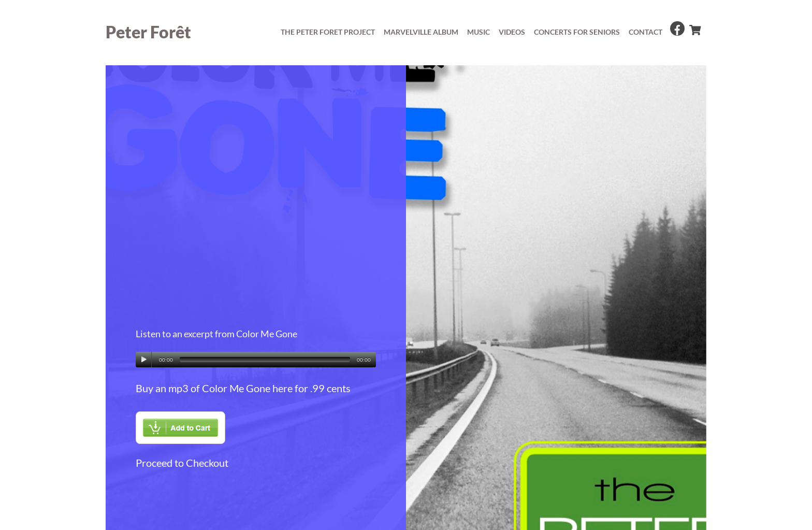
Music (479, 32)
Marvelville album (421, 32)
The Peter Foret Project (328, 32)
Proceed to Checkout (182, 463)
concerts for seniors (577, 32)
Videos (512, 32)
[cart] (694, 27)
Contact (646, 32)
